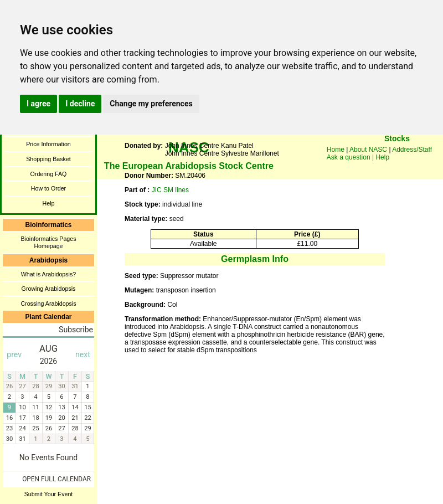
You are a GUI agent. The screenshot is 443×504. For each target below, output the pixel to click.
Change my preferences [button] (151, 104)
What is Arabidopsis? (49, 274)
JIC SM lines (170, 190)
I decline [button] (80, 104)
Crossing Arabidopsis (48, 304)
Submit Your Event (49, 494)
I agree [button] (38, 104)
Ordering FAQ (49, 174)
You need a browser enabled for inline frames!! (397, 155)
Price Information (48, 144)
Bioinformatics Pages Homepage (48, 242)
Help (49, 203)
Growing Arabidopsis (49, 289)
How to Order (48, 188)
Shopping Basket (48, 159)
